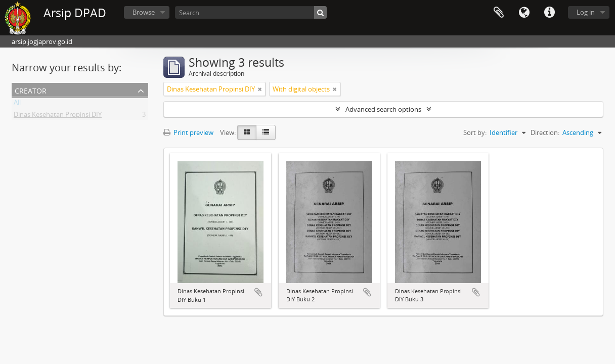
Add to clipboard (258, 292)
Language (524, 13)
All (17, 104)
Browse (144, 12)
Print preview (188, 132)
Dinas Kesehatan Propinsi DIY (58, 116)
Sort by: (475, 132)
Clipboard (499, 13)
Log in (586, 12)
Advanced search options (383, 109)
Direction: (545, 132)
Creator (31, 90)
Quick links (549, 13)
